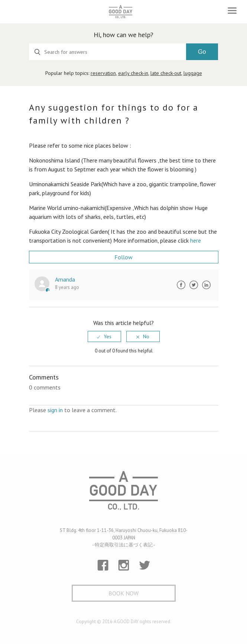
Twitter (194, 285)
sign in (55, 410)
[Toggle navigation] (232, 11)
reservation (103, 73)
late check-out (166, 73)
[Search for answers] (108, 52)
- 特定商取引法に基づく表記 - (124, 545)
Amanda (65, 279)
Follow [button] (123, 257)
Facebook (181, 285)
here (196, 240)
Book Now (123, 593)
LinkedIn (207, 285)
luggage (193, 73)
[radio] (104, 336)
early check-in (133, 73)
